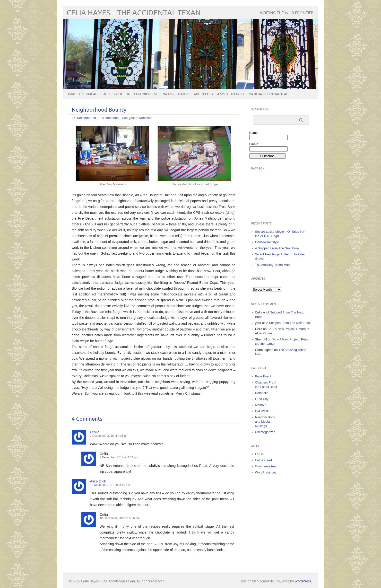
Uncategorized (265, 432)
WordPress (303, 581)
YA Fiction (122, 94)
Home (71, 94)
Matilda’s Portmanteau (268, 94)
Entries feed (264, 460)
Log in (259, 454)
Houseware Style (267, 242)
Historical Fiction (95, 94)
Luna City (262, 399)
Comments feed (266, 466)
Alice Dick (98, 481)
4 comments (111, 118)
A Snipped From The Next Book (277, 248)
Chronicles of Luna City (154, 94)
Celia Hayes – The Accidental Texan (134, 13)
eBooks (184, 94)
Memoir (260, 405)
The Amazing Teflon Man (273, 265)
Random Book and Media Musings (265, 422)
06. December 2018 (86, 118)
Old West (262, 411)
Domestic (146, 118)
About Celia (204, 94)
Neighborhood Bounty (99, 110)
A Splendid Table (231, 94)
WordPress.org (266, 472)
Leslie (95, 432)
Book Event (263, 376)
